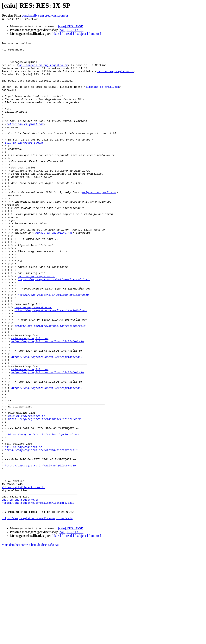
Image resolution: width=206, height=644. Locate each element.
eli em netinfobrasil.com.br (23, 577)
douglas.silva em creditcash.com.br (45, 15)
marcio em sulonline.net (54, 271)
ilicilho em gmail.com (102, 96)
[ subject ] (81, 34)
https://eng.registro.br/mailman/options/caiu (53, 346)
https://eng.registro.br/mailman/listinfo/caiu (54, 327)
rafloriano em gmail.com (25, 141)
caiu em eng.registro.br (115, 77)
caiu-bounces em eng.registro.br (43, 70)
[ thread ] (68, 34)
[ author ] (95, 34)
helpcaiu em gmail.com (99, 223)
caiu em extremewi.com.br (24, 163)
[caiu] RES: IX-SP (71, 26)
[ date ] (56, 34)
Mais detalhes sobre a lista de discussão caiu (31, 640)
